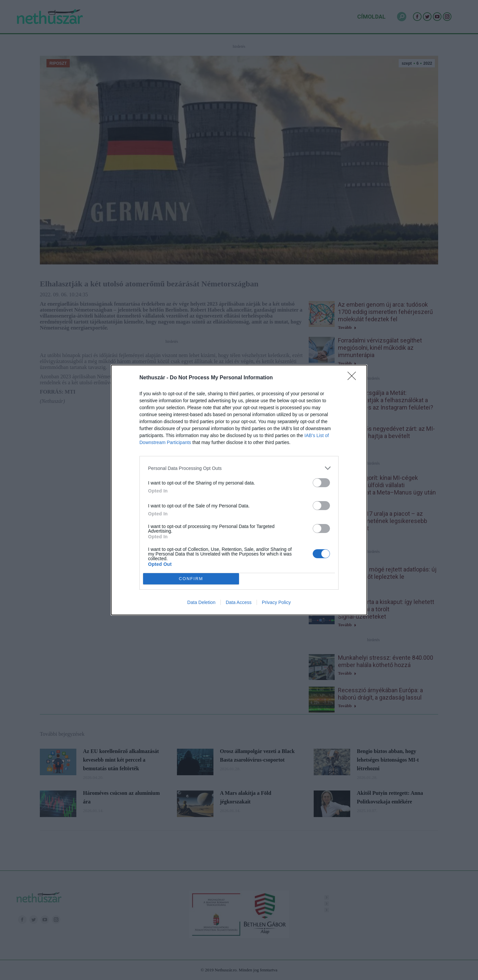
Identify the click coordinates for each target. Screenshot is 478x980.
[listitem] (239, 468)
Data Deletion (201, 602)
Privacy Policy (276, 602)
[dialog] (239, 490)
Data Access (239, 602)
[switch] (321, 483)
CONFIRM (191, 579)
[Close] (354, 378)
